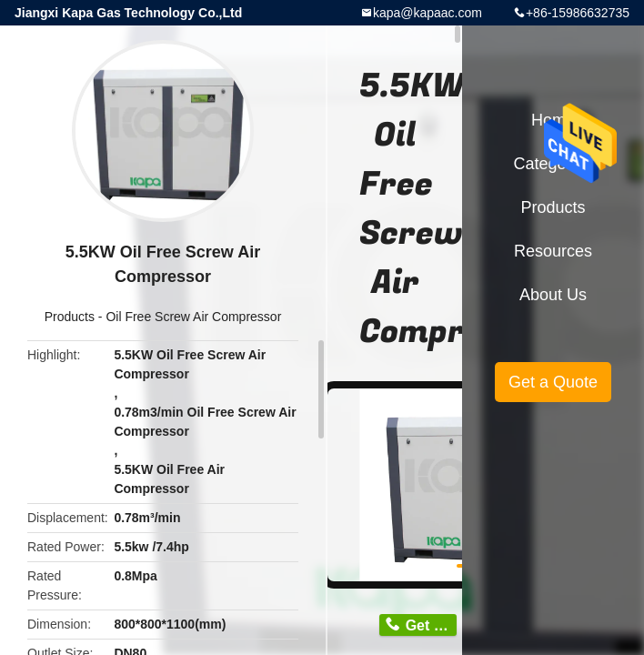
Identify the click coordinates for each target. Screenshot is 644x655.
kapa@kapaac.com (428, 13)
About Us (553, 295)
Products (70, 317)
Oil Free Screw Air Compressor (193, 317)
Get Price (431, 625)
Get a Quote (553, 382)
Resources (553, 251)
